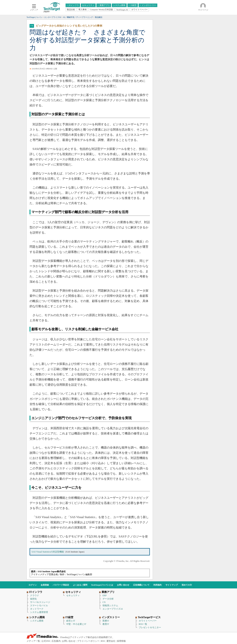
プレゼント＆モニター (150, 627)
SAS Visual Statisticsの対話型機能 (48, 552)
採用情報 (121, 641)
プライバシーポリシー (88, 641)
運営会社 (111, 641)
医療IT (106, 621)
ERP (105, 595)
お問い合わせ (123, 585)
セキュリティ (73, 595)
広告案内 (56, 641)
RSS (103, 641)
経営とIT (71, 621)
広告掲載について (141, 585)
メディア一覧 (33, 641)
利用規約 (158, 585)
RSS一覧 (143, 624)
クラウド (35, 595)
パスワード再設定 (61, 585)
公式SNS (46, 641)
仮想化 (33, 599)
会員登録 (45, 585)
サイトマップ (172, 585)
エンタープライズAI (113, 609)
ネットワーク (37, 609)
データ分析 (108, 599)
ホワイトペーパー (148, 621)
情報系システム (110, 606)
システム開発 (37, 621)
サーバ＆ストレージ (40, 602)
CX (104, 602)
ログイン (33, 585)
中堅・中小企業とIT (76, 624)
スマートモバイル (39, 606)
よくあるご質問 (80, 585)
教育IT (106, 624)
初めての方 (187, 585)
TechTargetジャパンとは (102, 585)
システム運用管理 (39, 612)
